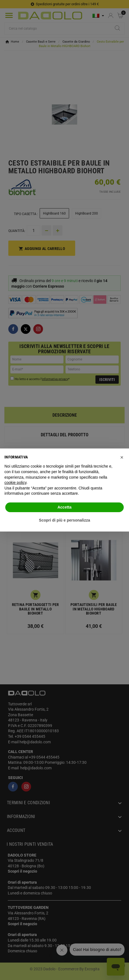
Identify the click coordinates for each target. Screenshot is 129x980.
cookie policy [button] (15, 483)
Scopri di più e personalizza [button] (64, 520)
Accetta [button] (64, 507)
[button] (122, 457)
